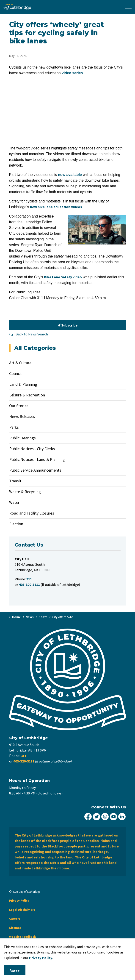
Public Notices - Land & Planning (37, 459)
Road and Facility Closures (32, 513)
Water (14, 502)
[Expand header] (128, 7)
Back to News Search (32, 334)
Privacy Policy (19, 901)
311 (24, 756)
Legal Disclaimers (22, 910)
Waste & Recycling (25, 492)
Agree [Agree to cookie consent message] (15, 970)
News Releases (22, 416)
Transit (15, 481)
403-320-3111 (24, 761)
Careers (15, 919)
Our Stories (19, 406)
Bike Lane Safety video (63, 277)
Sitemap (15, 928)
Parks (14, 427)
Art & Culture (20, 363)
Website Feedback (22, 937)
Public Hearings (22, 438)
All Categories (35, 348)
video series (72, 73)
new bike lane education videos (56, 207)
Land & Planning (23, 384)
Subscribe (68, 325)
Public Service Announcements (35, 470)
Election (16, 524)
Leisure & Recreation (27, 395)
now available (70, 175)
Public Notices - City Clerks (32, 449)
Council (15, 373)
